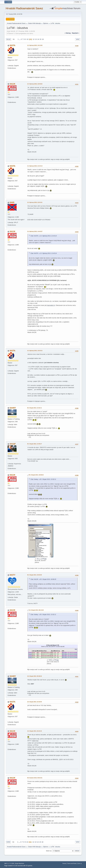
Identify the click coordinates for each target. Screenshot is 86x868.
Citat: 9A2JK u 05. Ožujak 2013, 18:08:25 (43, 579)
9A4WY (13, 408)
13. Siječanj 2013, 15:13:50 (35, 45)
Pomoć (64, 863)
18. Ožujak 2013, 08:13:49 (36, 610)
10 (28, 39)
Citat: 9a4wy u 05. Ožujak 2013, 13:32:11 (43, 479)
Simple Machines (19, 863)
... (20, 39)
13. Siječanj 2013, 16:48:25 (35, 84)
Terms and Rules (72, 863)
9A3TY (13, 575)
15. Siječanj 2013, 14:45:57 (35, 231)
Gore (8, 842)
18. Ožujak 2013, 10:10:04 (34, 702)
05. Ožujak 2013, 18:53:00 (34, 575)
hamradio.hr (51, 305)
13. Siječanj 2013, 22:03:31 (35, 202)
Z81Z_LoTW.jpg (53, 660)
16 (43, 39)
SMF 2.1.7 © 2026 (9, 863)
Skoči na (49, 851)
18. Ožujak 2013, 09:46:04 (34, 676)
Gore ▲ (80, 863)
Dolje (8, 39)
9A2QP (13, 444)
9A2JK (13, 84)
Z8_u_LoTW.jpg (41, 559)
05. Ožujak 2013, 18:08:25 (36, 475)
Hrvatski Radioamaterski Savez (24, 8)
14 (38, 39)
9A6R (12, 202)
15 (40, 39)
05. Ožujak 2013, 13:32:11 (34, 408)
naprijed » (75, 33)
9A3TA (12, 45)
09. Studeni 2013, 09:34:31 (35, 778)
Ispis (78, 39)
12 (34, 39)
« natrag (68, 33)
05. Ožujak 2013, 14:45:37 (34, 444)
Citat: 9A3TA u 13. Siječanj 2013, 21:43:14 (44, 236)
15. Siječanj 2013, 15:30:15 (35, 351)
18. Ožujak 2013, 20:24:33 (34, 731)
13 (36, 39)
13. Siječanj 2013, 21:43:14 (35, 166)
